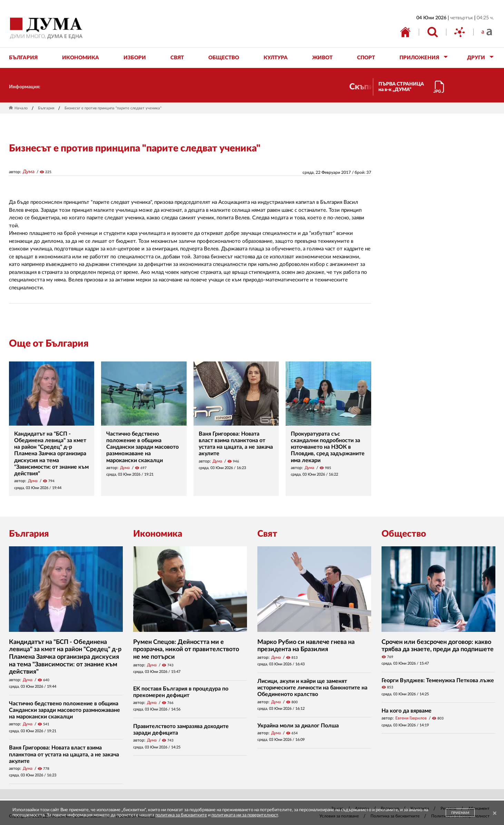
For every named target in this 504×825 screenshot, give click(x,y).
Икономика (158, 534)
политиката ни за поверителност (245, 815)
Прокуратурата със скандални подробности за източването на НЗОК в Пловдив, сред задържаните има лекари (328, 447)
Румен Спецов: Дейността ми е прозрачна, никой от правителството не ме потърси (186, 650)
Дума (29, 172)
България (46, 108)
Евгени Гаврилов (411, 718)
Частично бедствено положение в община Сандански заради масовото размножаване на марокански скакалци (142, 447)
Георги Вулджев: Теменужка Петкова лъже (438, 680)
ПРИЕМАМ (460, 813)
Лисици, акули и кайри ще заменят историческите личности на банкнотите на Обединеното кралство (312, 688)
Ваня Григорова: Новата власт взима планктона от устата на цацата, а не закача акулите (64, 754)
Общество (404, 534)
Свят (267, 534)
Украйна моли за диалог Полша (298, 726)
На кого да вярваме (407, 711)
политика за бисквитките (181, 815)
